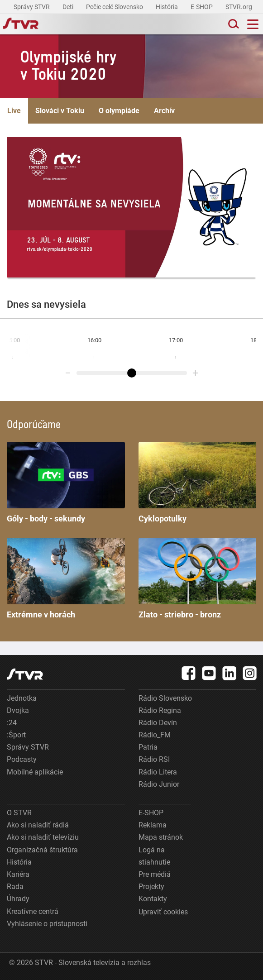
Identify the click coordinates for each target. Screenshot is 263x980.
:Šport (16, 735)
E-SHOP (202, 7)
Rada (15, 887)
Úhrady (18, 899)
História (167, 7)
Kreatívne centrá (33, 911)
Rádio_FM (155, 735)
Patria (148, 747)
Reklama (153, 825)
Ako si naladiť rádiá (38, 825)
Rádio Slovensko (165, 698)
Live (14, 111)
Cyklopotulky (198, 483)
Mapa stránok (161, 837)
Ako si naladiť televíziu (43, 837)
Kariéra (18, 874)
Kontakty (153, 899)
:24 (12, 723)
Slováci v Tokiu (60, 111)
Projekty (151, 887)
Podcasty (22, 759)
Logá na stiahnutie (154, 856)
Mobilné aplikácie (35, 772)
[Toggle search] (233, 24)
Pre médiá (155, 874)
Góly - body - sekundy (66, 483)
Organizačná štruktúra (42, 850)
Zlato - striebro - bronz (198, 578)
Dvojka (18, 710)
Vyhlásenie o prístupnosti (47, 924)
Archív (164, 111)
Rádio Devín (158, 723)
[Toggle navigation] (253, 24)
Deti (69, 7)
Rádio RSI (154, 759)
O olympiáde (119, 111)
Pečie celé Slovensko (115, 7)
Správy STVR (32, 7)
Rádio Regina (160, 710)
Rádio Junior (159, 784)
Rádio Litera (158, 772)
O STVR (19, 813)
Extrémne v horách (66, 578)
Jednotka (22, 698)
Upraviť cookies (163, 912)
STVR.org (239, 7)
